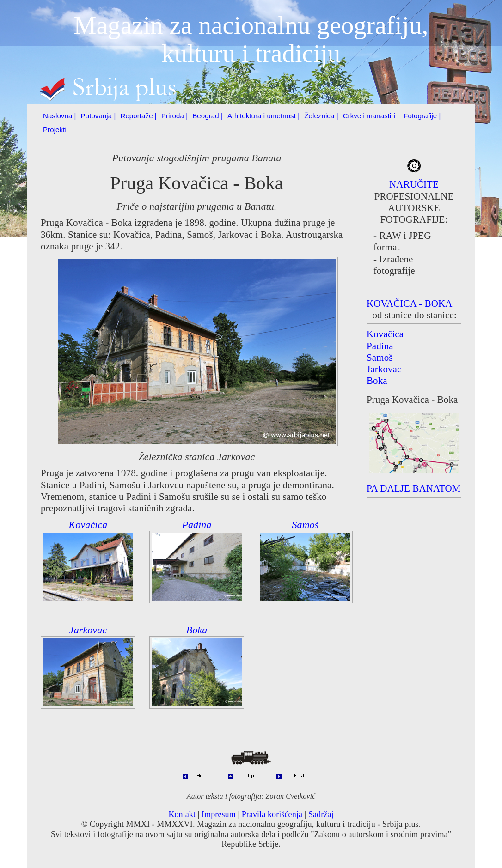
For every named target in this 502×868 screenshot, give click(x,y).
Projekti (55, 130)
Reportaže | (139, 116)
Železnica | (321, 116)
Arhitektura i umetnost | (263, 116)
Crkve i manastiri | (371, 116)
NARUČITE (414, 184)
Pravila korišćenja (272, 814)
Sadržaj (321, 814)
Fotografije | (422, 116)
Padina (196, 525)
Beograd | (208, 116)
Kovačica (88, 525)
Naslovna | (60, 116)
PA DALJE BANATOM (413, 488)
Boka (197, 630)
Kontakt (182, 814)
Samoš (306, 525)
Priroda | (174, 116)
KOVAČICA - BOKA (409, 303)
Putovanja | (98, 116)
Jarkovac (88, 630)
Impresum (219, 814)
